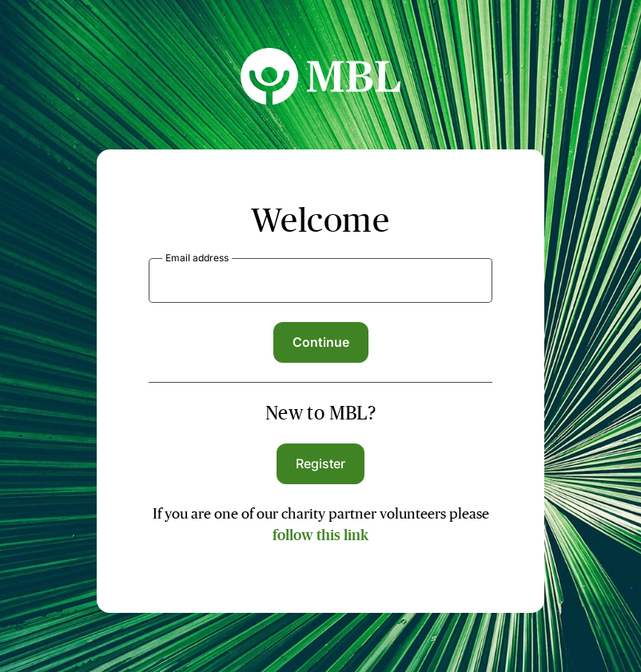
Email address (197, 258)
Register (321, 463)
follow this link (320, 535)
